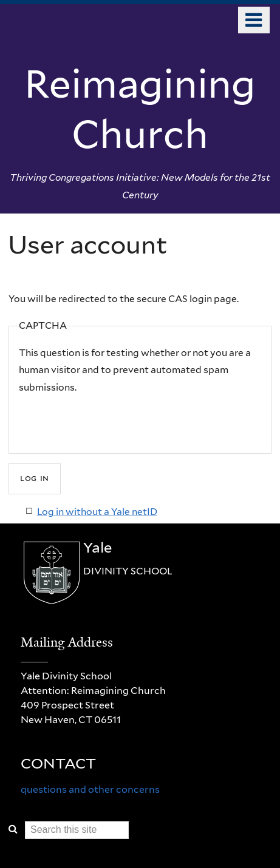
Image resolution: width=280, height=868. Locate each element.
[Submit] (35, 479)
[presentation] (111, 420)
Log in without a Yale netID (97, 512)
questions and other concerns (90, 789)
